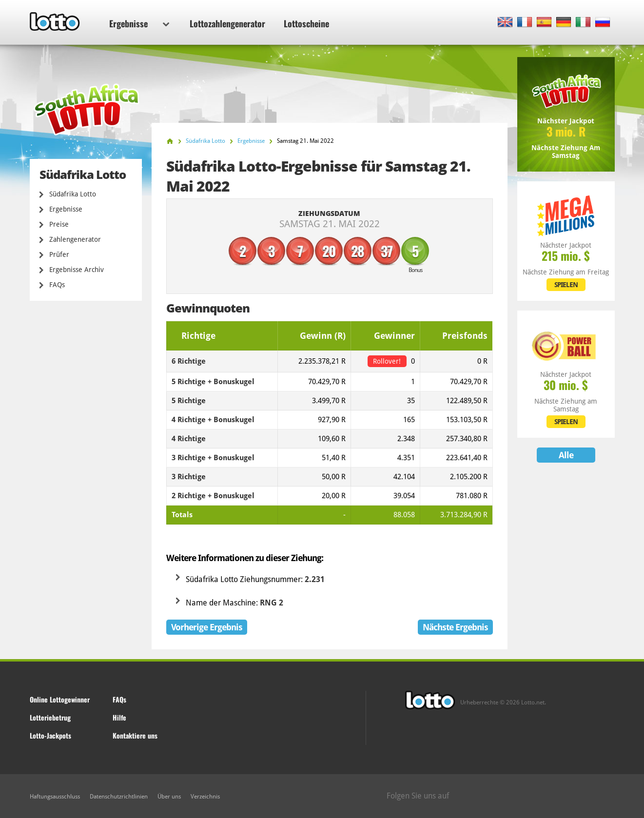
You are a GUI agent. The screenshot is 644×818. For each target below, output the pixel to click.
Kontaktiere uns (135, 735)
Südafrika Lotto (73, 194)
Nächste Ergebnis (455, 627)
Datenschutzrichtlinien (119, 797)
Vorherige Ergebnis (207, 627)
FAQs (57, 285)
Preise (59, 224)
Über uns (169, 797)
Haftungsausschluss (55, 797)
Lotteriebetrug (50, 717)
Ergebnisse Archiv (77, 270)
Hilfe (119, 717)
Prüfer (59, 254)
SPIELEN (566, 285)
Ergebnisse (139, 23)
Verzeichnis (205, 797)
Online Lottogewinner (60, 699)
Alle (566, 455)
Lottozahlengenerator (227, 23)
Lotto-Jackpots (50, 735)
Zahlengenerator (75, 239)
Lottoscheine (306, 23)
